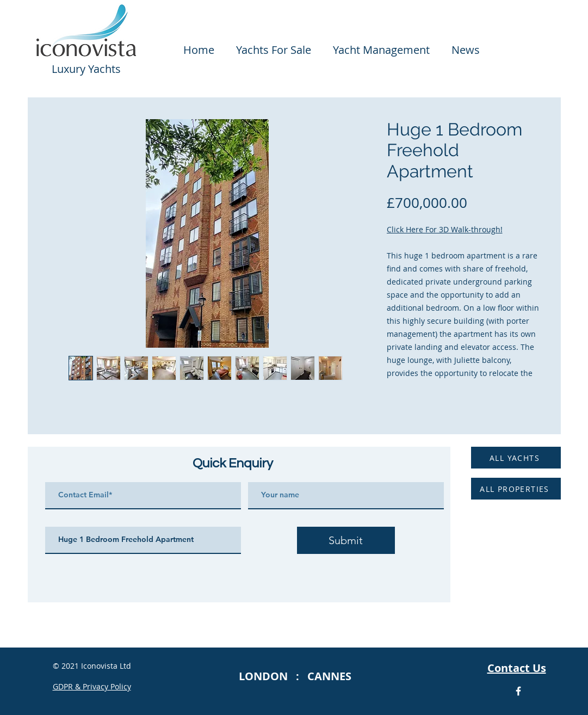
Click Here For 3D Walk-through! (445, 229)
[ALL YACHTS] (516, 458)
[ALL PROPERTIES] (516, 489)
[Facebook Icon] (518, 691)
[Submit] (346, 540)
